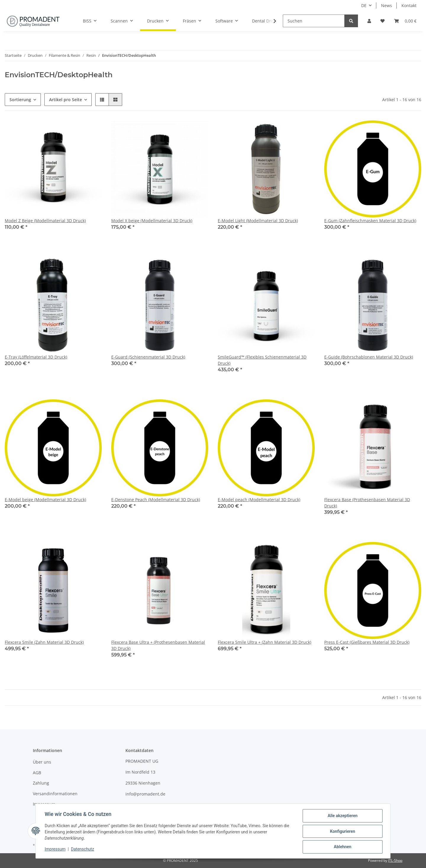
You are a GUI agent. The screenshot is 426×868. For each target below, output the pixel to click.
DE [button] (364, 5)
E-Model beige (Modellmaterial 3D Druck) (45, 500)
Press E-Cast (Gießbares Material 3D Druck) (367, 642)
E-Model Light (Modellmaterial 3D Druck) (258, 221)
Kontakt (409, 5)
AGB (37, 773)
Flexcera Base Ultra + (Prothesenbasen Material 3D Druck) (158, 645)
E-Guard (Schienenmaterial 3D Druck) (148, 357)
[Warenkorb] (405, 21)
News (387, 5)
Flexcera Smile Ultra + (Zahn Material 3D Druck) (264, 642)
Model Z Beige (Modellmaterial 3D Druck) (45, 221)
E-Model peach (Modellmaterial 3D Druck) (259, 500)
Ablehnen (342, 847)
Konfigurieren (342, 832)
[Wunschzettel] (383, 21)
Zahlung (41, 783)
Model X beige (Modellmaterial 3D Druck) (152, 221)
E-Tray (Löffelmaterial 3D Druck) (36, 357)
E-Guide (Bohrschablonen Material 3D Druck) (369, 357)
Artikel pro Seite (66, 100)
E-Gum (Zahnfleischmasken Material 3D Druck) (370, 221)
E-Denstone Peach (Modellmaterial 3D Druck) (156, 500)
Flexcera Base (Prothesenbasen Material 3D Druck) (367, 503)
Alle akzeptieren (342, 816)
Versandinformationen (55, 794)
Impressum (44, 804)
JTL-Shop (395, 860)
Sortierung (20, 100)
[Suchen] (314, 21)
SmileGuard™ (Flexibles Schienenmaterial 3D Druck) (262, 360)
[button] (369, 21)
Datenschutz (83, 850)
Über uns (42, 762)
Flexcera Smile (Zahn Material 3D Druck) (44, 642)
